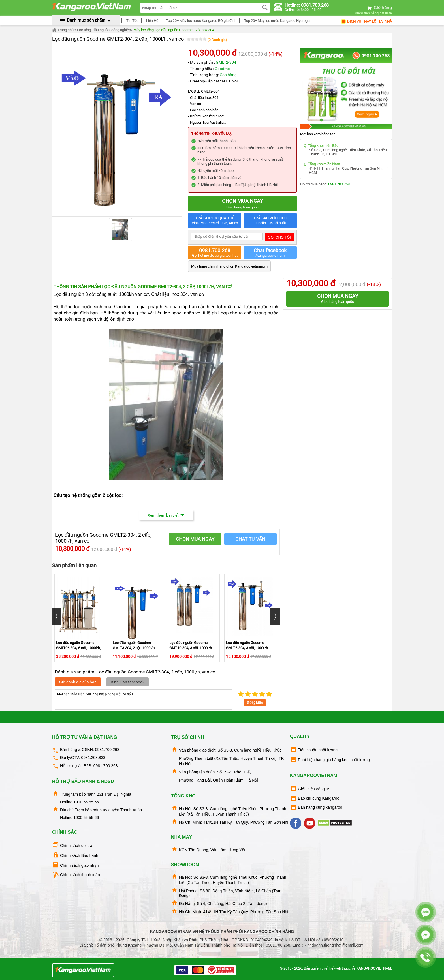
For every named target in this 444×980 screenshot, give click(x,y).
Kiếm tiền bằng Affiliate (373, 13)
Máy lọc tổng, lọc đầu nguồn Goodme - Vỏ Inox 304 (174, 30)
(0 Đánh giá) (217, 40)
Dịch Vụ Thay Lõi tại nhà (366, 21)
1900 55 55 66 (86, 802)
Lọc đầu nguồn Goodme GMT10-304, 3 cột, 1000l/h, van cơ (191, 648)
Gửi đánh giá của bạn (78, 682)
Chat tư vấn (250, 539)
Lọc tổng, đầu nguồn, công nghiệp (104, 30)
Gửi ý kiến (255, 703)
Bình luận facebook (128, 682)
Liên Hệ (151, 21)
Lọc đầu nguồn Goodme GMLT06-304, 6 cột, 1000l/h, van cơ (78, 648)
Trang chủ (63, 30)
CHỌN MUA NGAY (195, 539)
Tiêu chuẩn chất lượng (314, 749)
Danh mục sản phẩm (86, 20)
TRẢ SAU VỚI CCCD (270, 221)
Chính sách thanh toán (76, 875)
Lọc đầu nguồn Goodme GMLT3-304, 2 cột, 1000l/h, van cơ (134, 648)
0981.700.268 (339, 184)
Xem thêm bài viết (166, 515)
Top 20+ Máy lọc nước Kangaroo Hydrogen (277, 21)
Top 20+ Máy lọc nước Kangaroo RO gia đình (200, 21)
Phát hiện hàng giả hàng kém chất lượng (330, 759)
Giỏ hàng (379, 8)
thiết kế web (331, 968)
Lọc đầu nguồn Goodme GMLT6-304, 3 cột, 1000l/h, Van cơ (247, 648)
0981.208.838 (93, 758)
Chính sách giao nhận (75, 865)
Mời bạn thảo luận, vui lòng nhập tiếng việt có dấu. (144, 699)
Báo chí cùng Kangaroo (315, 798)
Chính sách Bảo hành (75, 855)
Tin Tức (132, 21)
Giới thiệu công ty (309, 789)
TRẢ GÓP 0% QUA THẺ (215, 221)
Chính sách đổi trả (72, 845)
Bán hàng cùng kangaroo (316, 807)
